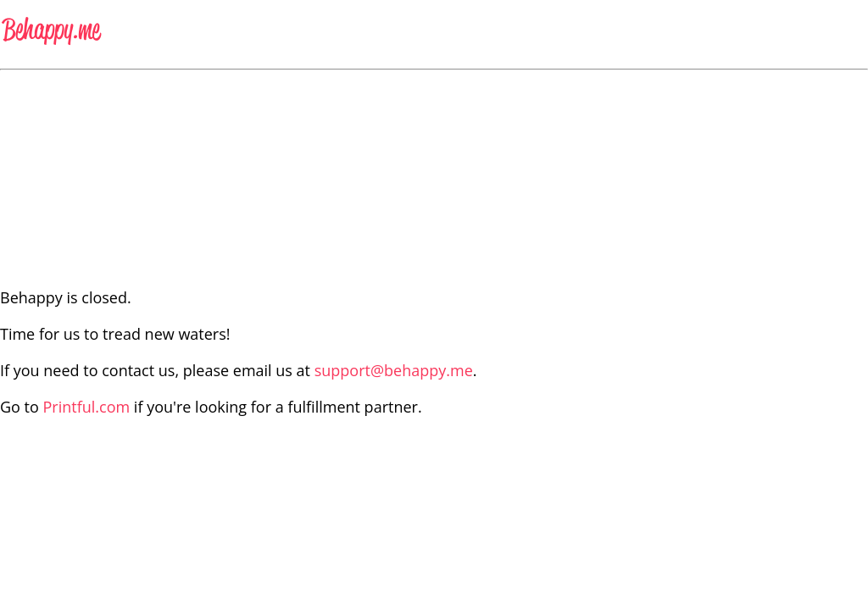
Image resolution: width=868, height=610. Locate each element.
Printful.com (87, 407)
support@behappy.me (394, 370)
